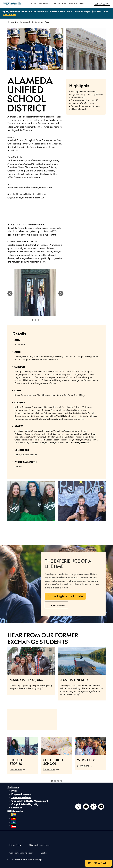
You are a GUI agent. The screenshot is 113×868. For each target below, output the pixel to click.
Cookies (44, 853)
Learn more (16, 769)
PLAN (33, 4)
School (18, 22)
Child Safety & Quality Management (30, 801)
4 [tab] (61, 781)
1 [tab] (52, 781)
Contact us (17, 807)
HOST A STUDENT (76, 4)
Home (10, 22)
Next (109, 757)
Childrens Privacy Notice (39, 845)
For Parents (13, 787)
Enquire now (56, 605)
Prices (14, 791)
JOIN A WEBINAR (102, 4)
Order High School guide (65, 596)
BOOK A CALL (98, 863)
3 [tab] (58, 781)
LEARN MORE (60, 4)
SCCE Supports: (15, 811)
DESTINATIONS (45, 4)
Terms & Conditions (21, 797)
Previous (4, 757)
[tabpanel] (35, 293)
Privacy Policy (15, 845)
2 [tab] (55, 781)
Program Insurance (21, 794)
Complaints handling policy (25, 804)
